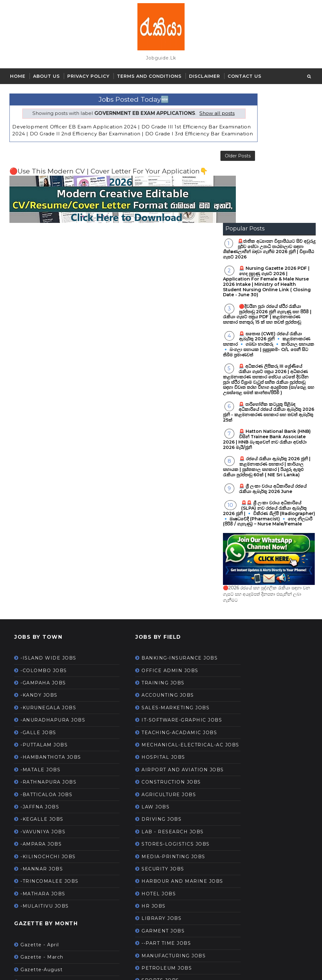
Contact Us (244, 76)
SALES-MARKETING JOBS (157, 578)
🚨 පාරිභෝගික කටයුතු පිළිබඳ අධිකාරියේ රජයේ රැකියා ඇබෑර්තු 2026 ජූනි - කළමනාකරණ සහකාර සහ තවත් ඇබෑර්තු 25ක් (269, 282)
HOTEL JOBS (140, 792)
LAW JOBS (137, 699)
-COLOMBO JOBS (44, 541)
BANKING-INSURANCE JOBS (161, 529)
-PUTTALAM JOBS (44, 615)
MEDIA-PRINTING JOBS (155, 748)
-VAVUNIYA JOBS (43, 702)
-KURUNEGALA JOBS (48, 578)
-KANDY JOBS (39, 566)
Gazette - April (40, 815)
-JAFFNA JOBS (40, 677)
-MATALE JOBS (40, 640)
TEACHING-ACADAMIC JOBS (160, 610)
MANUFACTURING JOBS (155, 854)
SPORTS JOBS (142, 879)
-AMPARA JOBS (41, 715)
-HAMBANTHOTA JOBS (51, 628)
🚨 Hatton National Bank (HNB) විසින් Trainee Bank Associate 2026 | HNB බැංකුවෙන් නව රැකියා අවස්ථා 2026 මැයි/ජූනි (267, 310)
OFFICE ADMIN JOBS (151, 541)
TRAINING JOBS (144, 553)
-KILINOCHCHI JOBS (48, 727)
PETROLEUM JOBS (148, 867)
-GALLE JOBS (38, 603)
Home (18, 76)
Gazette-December (46, 853)
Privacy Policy (88, 76)
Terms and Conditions (149, 76)
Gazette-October (43, 927)
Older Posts (200, 167)
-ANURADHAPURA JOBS (53, 591)
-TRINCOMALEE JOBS (50, 752)
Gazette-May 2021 (44, 902)
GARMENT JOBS (144, 830)
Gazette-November (46, 915)
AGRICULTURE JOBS (150, 686)
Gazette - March (42, 828)
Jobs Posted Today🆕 (115, 96)
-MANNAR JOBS (42, 739)
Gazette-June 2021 (45, 890)
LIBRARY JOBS (143, 817)
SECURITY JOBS (144, 761)
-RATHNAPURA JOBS (48, 653)
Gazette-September (47, 939)
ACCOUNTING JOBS (149, 566)
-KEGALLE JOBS (42, 690)
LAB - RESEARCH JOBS (154, 723)
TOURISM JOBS (143, 904)
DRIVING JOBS (143, 711)
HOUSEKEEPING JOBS (153, 916)
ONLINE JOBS (142, 929)
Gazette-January (42, 865)
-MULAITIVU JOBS (45, 777)
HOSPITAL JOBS (144, 642)
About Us (46, 76)
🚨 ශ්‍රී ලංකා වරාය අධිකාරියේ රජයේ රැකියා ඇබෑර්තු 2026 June (273, 359)
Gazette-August (42, 840)
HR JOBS (135, 805)
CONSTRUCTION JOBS (152, 674)
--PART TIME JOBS (147, 842)
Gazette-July (37, 877)
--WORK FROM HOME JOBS (160, 892)
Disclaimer (205, 76)
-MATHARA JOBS (43, 764)
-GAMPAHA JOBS (43, 553)
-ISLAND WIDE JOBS (48, 529)
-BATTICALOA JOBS (46, 665)
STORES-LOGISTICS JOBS (157, 736)
